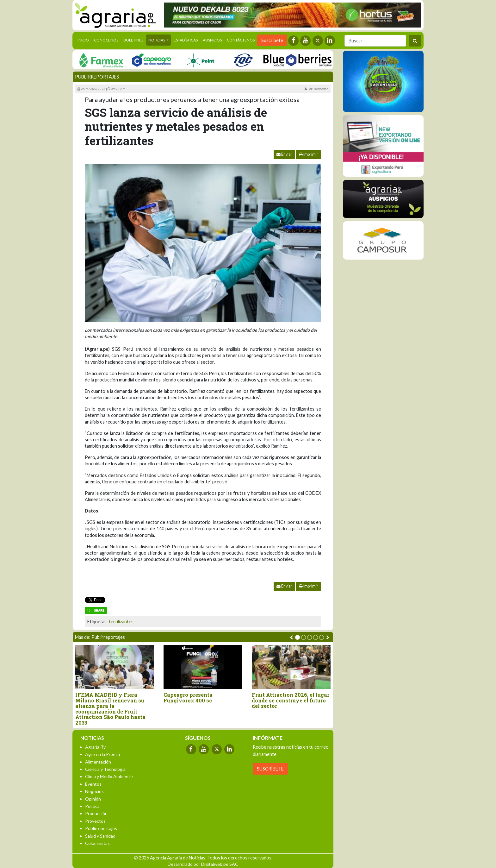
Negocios (94, 791)
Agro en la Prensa (102, 754)
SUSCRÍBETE (270, 769)
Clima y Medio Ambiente (109, 776)
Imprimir (309, 154)
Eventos (93, 784)
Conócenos (106, 40)
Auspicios (212, 40)
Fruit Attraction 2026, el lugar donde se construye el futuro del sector (291, 700)
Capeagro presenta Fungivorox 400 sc (188, 698)
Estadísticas (186, 40)
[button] (298, 637)
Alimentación (98, 762)
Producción (96, 813)
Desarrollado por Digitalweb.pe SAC (203, 864)
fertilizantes (121, 622)
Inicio (84, 40)
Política (92, 806)
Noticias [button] (157, 40)
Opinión (93, 799)
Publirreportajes (97, 77)
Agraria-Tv (95, 747)
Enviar (284, 154)
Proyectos (95, 821)
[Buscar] (375, 41)
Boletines (133, 40)
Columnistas (97, 843)
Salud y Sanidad (100, 836)
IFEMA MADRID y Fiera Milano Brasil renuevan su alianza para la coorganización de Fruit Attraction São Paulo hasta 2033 (110, 709)
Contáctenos (241, 40)
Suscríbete (272, 40)
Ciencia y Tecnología (105, 769)
